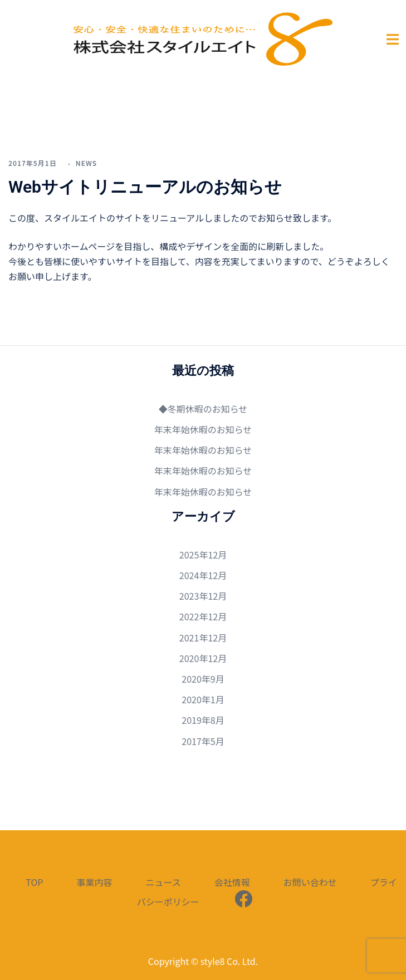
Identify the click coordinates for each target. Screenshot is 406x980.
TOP (34, 882)
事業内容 (94, 882)
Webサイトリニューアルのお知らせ (145, 187)
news (86, 163)
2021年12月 (203, 638)
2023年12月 (203, 596)
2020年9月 (203, 679)
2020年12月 (203, 658)
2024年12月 (203, 575)
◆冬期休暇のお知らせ (203, 409)
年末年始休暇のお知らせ (203, 429)
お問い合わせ (310, 882)
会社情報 (232, 882)
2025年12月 (203, 555)
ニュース (163, 882)
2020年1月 (203, 699)
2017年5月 (203, 741)
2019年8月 (203, 720)
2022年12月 (203, 616)
